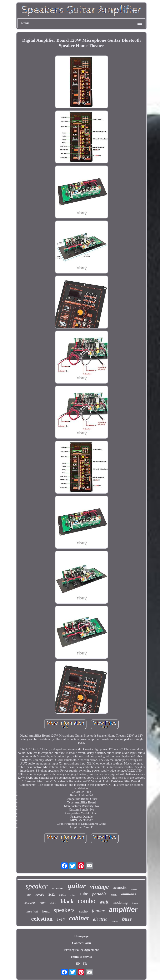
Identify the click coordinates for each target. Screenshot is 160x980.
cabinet (79, 918)
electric (100, 919)
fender (98, 911)
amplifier (123, 909)
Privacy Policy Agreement (81, 950)
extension (58, 888)
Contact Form (81, 943)
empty (114, 895)
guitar (77, 886)
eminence (129, 894)
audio (83, 911)
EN (78, 964)
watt (104, 902)
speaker (37, 886)
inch (29, 895)
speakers (64, 910)
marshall (32, 911)
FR (85, 964)
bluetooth (30, 903)
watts (62, 894)
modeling (120, 902)
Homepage (81, 936)
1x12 (61, 920)
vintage (99, 887)
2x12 (51, 895)
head (46, 911)
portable (99, 894)
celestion (42, 919)
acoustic (120, 887)
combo (86, 901)
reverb (40, 895)
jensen (135, 903)
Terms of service (81, 957)
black (67, 901)
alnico (53, 903)
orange (134, 889)
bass (127, 919)
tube (84, 894)
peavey (115, 921)
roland (73, 895)
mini (42, 903)
